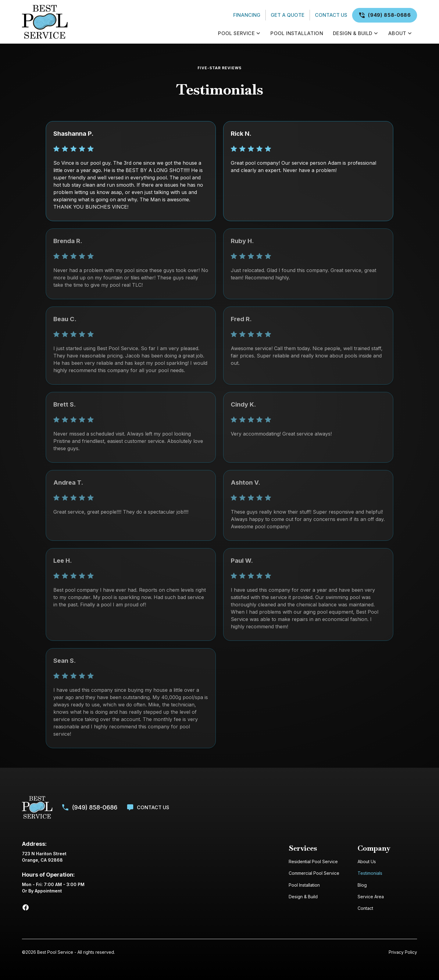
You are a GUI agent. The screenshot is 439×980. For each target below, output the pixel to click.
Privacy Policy (403, 952)
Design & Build (303, 897)
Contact (365, 908)
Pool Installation (304, 885)
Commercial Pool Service (314, 873)
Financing (247, 15)
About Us (367, 862)
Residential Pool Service (313, 862)
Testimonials (370, 873)
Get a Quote (288, 15)
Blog (362, 885)
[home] (116, 22)
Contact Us (331, 15)
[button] (239, 33)
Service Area (371, 897)
